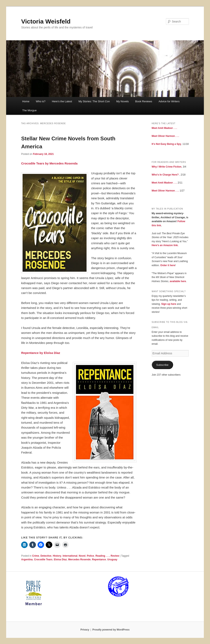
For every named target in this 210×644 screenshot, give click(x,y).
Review (115, 556)
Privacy (85, 630)
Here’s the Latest (62, 101)
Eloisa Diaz (60, 560)
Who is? (41, 101)
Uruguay (112, 560)
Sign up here (169, 304)
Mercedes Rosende (79, 560)
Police (90, 556)
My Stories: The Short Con (94, 101)
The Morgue (29, 110)
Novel (82, 556)
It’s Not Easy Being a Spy (167, 144)
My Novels (123, 101)
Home (26, 101)
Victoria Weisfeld (46, 21)
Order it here (168, 265)
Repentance (99, 560)
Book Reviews (144, 101)
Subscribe (162, 365)
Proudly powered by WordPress (111, 630)
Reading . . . (102, 556)
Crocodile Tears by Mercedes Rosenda (49, 163)
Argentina (27, 560)
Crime (36, 556)
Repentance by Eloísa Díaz (41, 353)
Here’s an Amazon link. (165, 245)
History (57, 556)
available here (178, 281)
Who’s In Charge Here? (165, 175)
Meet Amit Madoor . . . (164, 128)
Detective (46, 556)
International (70, 556)
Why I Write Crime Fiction (167, 167)
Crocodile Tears (43, 560)
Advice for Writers (169, 101)
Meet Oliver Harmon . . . (165, 136)
